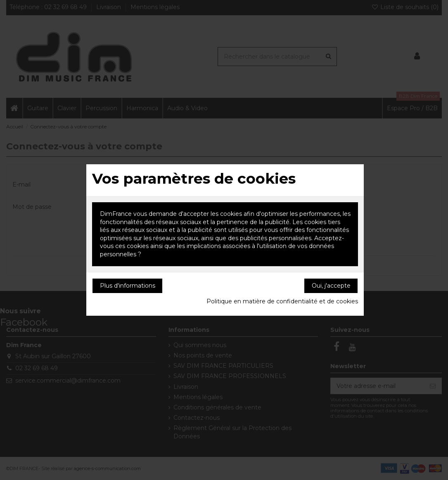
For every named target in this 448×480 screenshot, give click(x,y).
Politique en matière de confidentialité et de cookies (282, 301)
